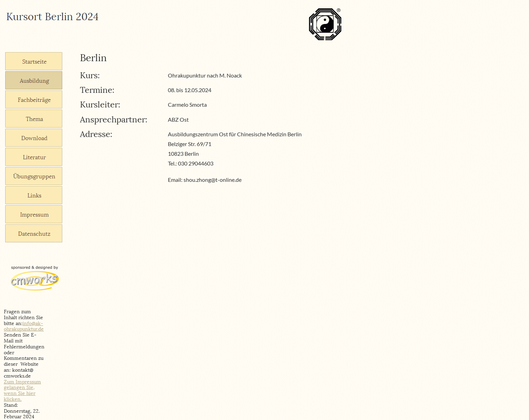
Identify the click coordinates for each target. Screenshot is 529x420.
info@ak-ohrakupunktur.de (24, 326)
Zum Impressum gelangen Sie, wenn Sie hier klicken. (22, 391)
